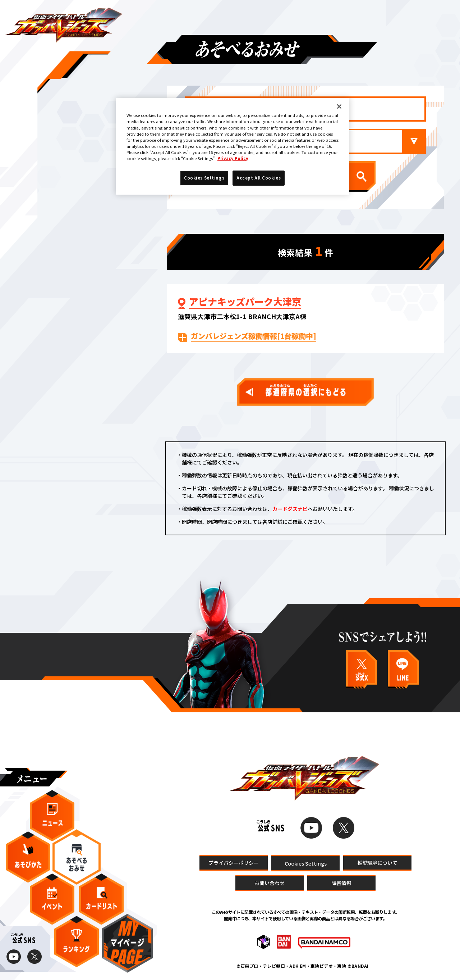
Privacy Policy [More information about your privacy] (233, 158)
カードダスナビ (290, 509)
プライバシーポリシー (234, 862)
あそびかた (28, 857)
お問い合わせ (270, 883)
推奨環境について (377, 862)
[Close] (339, 106)
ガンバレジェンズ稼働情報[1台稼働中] (254, 336)
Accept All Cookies (259, 178)
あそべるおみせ (77, 857)
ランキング (77, 942)
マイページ (127, 943)
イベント (52, 899)
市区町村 (331, 141)
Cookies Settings (306, 863)
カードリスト (101, 899)
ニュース (52, 816)
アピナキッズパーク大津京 (245, 301)
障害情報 (341, 883)
